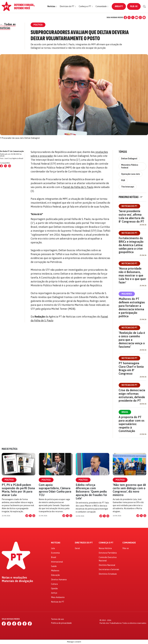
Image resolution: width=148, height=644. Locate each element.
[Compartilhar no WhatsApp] (10, 166)
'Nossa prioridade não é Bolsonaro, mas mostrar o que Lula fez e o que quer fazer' (132, 275)
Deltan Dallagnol (129, 159)
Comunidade (129, 543)
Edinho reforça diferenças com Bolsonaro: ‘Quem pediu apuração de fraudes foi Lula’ (91, 492)
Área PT (119, 6)
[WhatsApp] (140, 17)
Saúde (54, 566)
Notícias (56, 543)
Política (9, 480)
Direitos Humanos (59, 580)
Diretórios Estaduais (108, 574)
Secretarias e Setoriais (109, 569)
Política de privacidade (61, 623)
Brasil (125, 412)
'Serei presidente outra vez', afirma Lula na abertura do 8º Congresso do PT (132, 216)
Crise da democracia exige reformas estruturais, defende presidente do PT (132, 395)
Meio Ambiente (58, 597)
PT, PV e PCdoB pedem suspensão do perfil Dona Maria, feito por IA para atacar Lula (18, 490)
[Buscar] (144, 7)
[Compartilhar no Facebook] (1, 166)
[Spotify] (144, 17)
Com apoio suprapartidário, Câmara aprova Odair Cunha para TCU (55, 490)
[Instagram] (129, 17)
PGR (123, 180)
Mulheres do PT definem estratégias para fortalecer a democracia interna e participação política (132, 307)
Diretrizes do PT (84, 543)
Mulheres (127, 294)
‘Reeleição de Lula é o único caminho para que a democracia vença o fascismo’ (132, 340)
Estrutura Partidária (108, 553)
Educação (55, 575)
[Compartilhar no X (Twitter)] (5, 166)
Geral (77, 548)
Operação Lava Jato (131, 174)
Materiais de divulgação (17, 581)
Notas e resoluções (14, 578)
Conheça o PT (106, 543)
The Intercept (128, 187)
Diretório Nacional (107, 565)
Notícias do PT (129, 206)
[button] (52, 6)
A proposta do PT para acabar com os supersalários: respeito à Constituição (132, 424)
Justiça (54, 593)
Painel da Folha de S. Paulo (78, 187)
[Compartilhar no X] (30, 516)
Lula (53, 548)
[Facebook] (125, 17)
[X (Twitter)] (133, 17)
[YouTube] (137, 17)
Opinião (54, 589)
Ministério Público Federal (130, 166)
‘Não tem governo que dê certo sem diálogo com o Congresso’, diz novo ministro (129, 490)
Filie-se (134, 6)
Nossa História (105, 548)
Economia (55, 553)
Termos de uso (57, 619)
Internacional (57, 562)
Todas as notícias (8, 26)
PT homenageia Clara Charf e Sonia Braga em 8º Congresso (131, 368)
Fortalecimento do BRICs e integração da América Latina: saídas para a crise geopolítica (131, 245)
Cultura (54, 584)
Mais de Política (10, 449)
